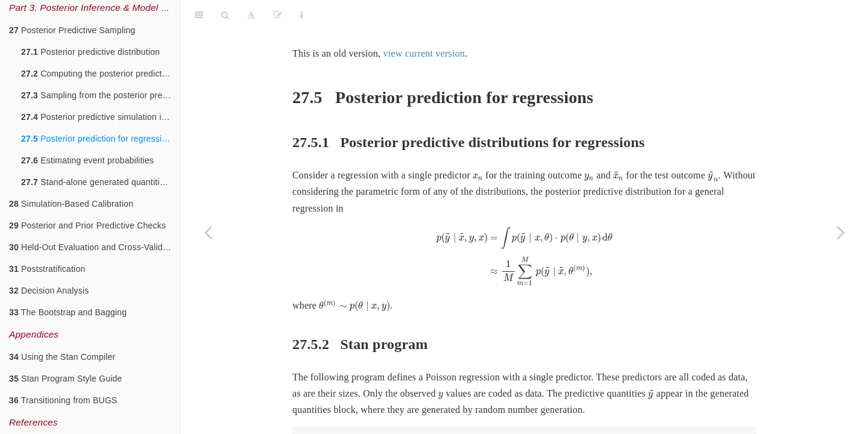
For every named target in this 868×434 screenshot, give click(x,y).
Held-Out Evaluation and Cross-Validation (95, 247)
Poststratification (47, 269)
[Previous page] (208, 232)
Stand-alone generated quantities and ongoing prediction (101, 182)
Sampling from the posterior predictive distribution (101, 95)
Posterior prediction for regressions (98, 139)
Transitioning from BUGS (63, 400)
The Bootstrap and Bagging (68, 312)
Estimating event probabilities (87, 160)
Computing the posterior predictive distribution (101, 74)
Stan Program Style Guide (66, 379)
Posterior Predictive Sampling (72, 30)
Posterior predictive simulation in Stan (101, 117)
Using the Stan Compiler (62, 357)
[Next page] (841, 232)
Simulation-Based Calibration (71, 204)
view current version (424, 23)
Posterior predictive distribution (90, 52)
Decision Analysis (49, 291)
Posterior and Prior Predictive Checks (87, 225)
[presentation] (478, 147)
